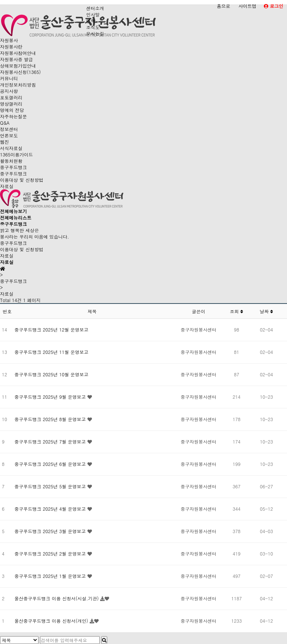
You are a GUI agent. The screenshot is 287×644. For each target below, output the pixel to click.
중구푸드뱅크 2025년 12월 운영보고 (52, 329)
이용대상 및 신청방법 (22, 180)
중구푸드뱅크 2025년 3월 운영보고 (51, 531)
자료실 (7, 186)
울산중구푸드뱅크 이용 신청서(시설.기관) (58, 598)
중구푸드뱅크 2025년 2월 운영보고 (51, 553)
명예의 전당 (12, 110)
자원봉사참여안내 (18, 53)
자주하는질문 (13, 116)
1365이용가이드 (16, 154)
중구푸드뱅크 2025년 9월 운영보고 (51, 397)
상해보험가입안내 (18, 66)
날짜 (266, 311)
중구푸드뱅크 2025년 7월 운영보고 (51, 441)
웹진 (4, 142)
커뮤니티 (9, 78)
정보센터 (9, 129)
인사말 (93, 14)
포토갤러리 (11, 97)
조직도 (93, 27)
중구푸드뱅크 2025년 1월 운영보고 (51, 576)
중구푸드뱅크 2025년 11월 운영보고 (52, 352)
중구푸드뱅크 (13, 167)
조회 (237, 311)
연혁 (90, 21)
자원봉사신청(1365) (20, 72)
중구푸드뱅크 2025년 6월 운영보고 (51, 464)
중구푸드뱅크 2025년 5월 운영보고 (51, 486)
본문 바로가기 (0, 0)
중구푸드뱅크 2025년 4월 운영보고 (51, 509)
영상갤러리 (11, 104)
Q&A (5, 123)
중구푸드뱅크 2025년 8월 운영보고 (51, 419)
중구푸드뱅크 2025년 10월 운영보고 (52, 374)
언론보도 (9, 135)
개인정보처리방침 (18, 85)
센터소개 (95, 8)
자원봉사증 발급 (16, 59)
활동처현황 (11, 161)
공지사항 (9, 91)
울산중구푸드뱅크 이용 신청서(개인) (52, 621)
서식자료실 (11, 148)
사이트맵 (247, 6)
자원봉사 (9, 40)
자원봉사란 (11, 46)
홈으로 (223, 6)
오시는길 (95, 33)
